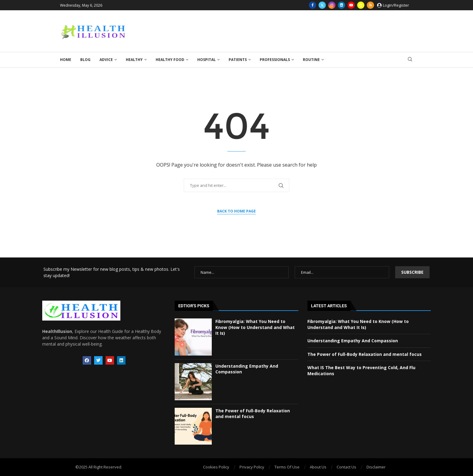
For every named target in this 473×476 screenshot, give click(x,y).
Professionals (275, 60)
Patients (238, 60)
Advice (106, 60)
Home (66, 60)
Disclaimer (376, 467)
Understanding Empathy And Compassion (353, 341)
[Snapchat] (361, 5)
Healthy (134, 60)
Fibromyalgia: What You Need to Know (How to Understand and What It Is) (255, 327)
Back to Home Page (237, 211)
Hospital (206, 60)
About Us (318, 467)
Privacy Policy (252, 467)
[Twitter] (322, 5)
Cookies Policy (216, 467)
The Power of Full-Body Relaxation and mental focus (253, 414)
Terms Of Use (287, 467)
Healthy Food (170, 60)
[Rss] (370, 5)
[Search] (410, 60)
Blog (85, 60)
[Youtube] (351, 5)
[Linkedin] (341, 5)
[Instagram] (332, 5)
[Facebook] (313, 5)
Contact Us (346, 467)
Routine (311, 60)
